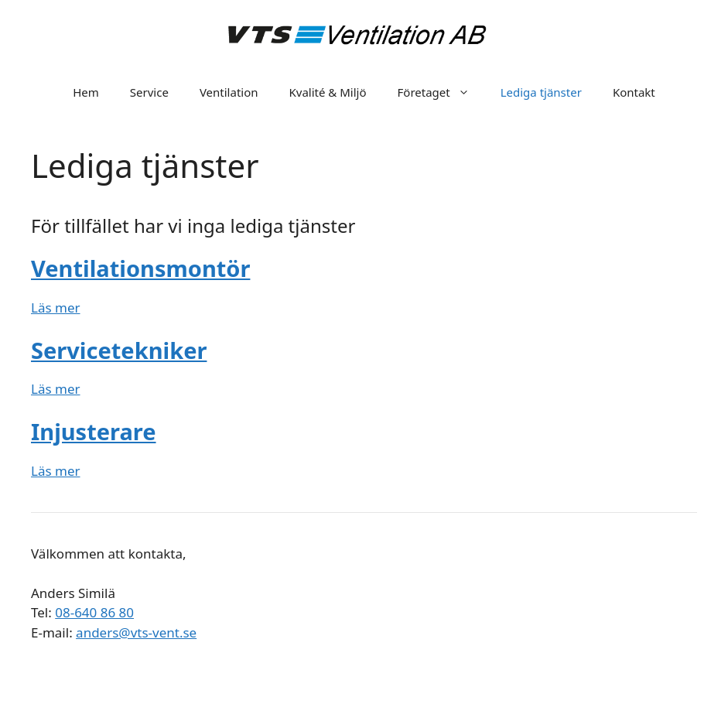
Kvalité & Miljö (328, 92)
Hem (86, 92)
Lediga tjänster (541, 92)
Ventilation (229, 92)
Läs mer (56, 308)
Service (149, 92)
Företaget (441, 92)
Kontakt (634, 92)
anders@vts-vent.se (136, 632)
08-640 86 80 (94, 612)
